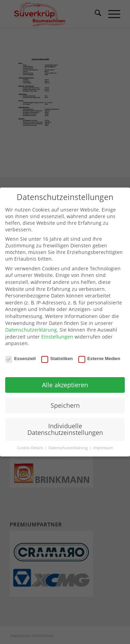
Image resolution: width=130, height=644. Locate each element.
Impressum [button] (103, 448)
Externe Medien (99, 359)
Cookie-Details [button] (31, 448)
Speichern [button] (65, 405)
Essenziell (20, 359)
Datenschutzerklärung (31, 330)
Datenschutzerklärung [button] (69, 448)
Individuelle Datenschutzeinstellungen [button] (65, 429)
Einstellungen (57, 337)
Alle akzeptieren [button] (65, 385)
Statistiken (57, 359)
